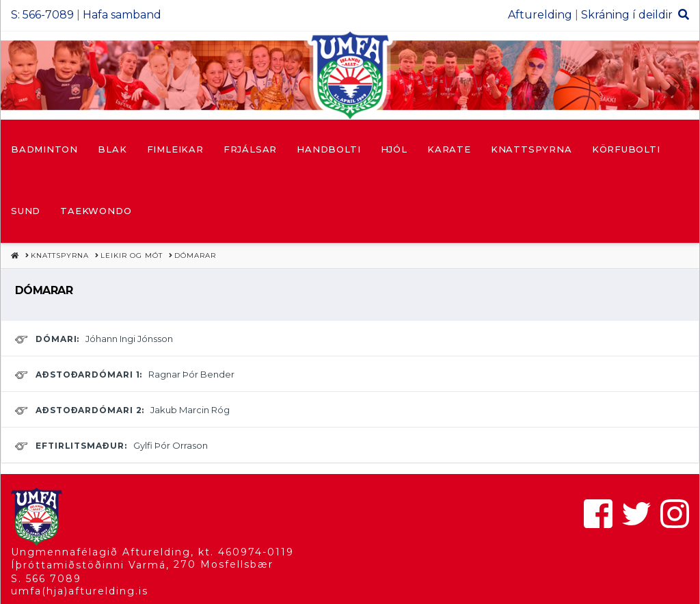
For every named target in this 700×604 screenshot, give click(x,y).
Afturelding (540, 15)
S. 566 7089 (46, 579)
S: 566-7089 (42, 15)
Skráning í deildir (627, 15)
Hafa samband (122, 15)
